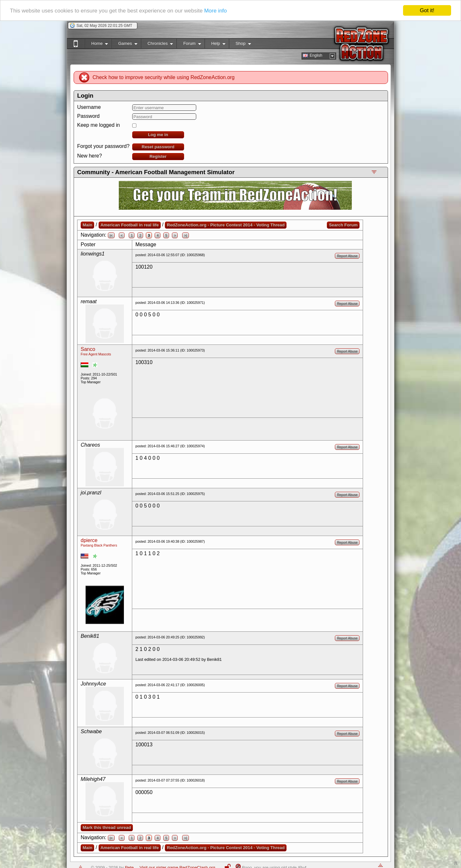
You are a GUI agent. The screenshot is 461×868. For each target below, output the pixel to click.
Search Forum (343, 225)
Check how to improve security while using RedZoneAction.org (164, 77)
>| (186, 235)
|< (111, 235)
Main (87, 225)
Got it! (427, 10)
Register (158, 156)
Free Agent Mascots (96, 354)
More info (216, 10)
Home (96, 45)
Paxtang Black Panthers (99, 545)
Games (124, 45)
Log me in (158, 135)
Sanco (88, 349)
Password (88, 116)
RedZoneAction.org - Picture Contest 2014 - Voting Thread (226, 225)
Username (89, 107)
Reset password (158, 147)
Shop (240, 45)
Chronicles (157, 45)
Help (215, 45)
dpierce (89, 540)
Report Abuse (347, 256)
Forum (189, 45)
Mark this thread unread (107, 827)
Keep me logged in (98, 125)
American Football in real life (130, 225)
